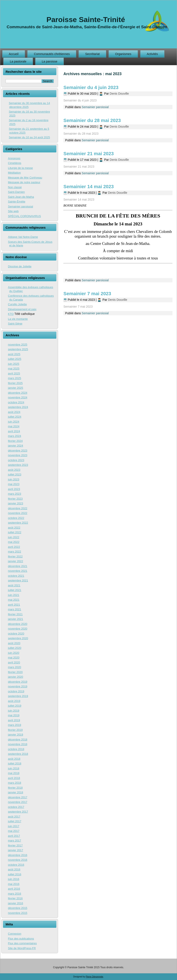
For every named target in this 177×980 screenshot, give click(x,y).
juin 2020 (14, 653)
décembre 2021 (18, 566)
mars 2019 (14, 725)
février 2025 (15, 383)
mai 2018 (14, 773)
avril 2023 (14, 489)
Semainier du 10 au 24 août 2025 (29, 137)
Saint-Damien (16, 192)
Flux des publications (21, 939)
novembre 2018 (18, 744)
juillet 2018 (15, 763)
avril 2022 (14, 547)
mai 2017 (14, 831)
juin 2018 (14, 768)
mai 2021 (14, 600)
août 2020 (14, 643)
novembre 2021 (18, 571)
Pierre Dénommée (94, 977)
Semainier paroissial (20, 206)
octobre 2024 (16, 402)
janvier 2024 (16, 446)
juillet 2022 (15, 532)
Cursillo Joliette (17, 304)
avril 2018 (14, 778)
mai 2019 (14, 715)
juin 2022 (14, 537)
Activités (152, 54)
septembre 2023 (18, 465)
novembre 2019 (18, 686)
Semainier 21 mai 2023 (89, 154)
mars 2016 (14, 894)
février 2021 (15, 614)
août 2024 (14, 412)
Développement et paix (22, 309)
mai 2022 (14, 542)
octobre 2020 (16, 634)
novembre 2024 (18, 397)
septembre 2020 (18, 638)
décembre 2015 (18, 908)
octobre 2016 (16, 865)
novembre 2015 (18, 913)
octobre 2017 (16, 807)
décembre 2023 (18, 451)
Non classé (15, 187)
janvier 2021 (16, 619)
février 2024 (15, 441)
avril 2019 (14, 720)
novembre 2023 (18, 455)
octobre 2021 (16, 576)
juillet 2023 (15, 474)
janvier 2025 (16, 388)
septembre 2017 (18, 812)
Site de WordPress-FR (22, 948)
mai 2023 (14, 484)
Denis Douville (119, 94)
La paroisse (49, 61)
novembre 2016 (18, 860)
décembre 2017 (18, 797)
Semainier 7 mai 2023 (87, 294)
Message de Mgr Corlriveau (25, 178)
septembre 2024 (18, 407)
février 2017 (15, 845)
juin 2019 (14, 711)
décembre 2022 (18, 508)
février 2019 (15, 730)
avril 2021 (14, 605)
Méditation (14, 173)
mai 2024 (14, 426)
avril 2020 (14, 662)
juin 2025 (14, 364)
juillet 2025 (15, 359)
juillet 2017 (15, 821)
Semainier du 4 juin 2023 (91, 87)
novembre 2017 (18, 802)
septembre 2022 (18, 523)
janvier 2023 (16, 503)
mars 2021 (14, 609)
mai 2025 (14, 369)
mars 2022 (14, 552)
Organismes (123, 54)
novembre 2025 (18, 345)
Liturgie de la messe (20, 168)
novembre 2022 (18, 513)
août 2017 (14, 817)
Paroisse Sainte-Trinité (86, 19)
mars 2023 (14, 494)
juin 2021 (14, 595)
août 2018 (14, 759)
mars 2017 (14, 841)
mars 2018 (14, 783)
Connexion (15, 934)
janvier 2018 (16, 792)
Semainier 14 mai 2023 (89, 187)
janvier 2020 (16, 677)
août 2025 (14, 354)
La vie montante (18, 319)
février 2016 (15, 898)
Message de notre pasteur (24, 182)
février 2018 (15, 788)
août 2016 (14, 869)
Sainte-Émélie (17, 202)
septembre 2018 (18, 754)
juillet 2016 (15, 874)
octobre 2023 (16, 460)
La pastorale (18, 61)
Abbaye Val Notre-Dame (23, 237)
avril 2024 (14, 431)
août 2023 (14, 470)
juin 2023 (14, 479)
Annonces (14, 158)
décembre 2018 (18, 739)
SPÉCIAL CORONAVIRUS (24, 216)
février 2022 (15, 556)
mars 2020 (14, 667)
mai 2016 (14, 884)
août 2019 (14, 701)
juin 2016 (14, 879)
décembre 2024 (18, 393)
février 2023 (15, 499)
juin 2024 (14, 422)
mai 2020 (14, 658)
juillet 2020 (15, 648)
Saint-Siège (15, 324)
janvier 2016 (16, 903)
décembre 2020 (18, 624)
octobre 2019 (16, 691)
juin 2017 (14, 826)
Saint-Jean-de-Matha (21, 197)
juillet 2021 (15, 590)
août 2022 (14, 528)
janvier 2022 (16, 561)
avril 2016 (14, 889)
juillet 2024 (15, 417)
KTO (11, 314)
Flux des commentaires (22, 943)
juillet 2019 (15, 706)
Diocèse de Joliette (20, 266)
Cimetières (15, 163)
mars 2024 (14, 436)
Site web (13, 211)
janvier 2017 (16, 850)
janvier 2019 (16, 735)
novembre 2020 (18, 629)
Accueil (14, 54)
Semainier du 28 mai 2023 (92, 120)
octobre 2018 (16, 749)
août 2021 (14, 585)
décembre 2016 (18, 855)
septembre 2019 (18, 696)
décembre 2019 (18, 682)
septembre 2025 (18, 349)
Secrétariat (92, 54)
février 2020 (15, 672)
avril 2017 (14, 836)
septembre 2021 (18, 580)
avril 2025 (14, 373)
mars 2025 (14, 378)
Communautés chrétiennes (52, 54)
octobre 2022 (16, 518)
